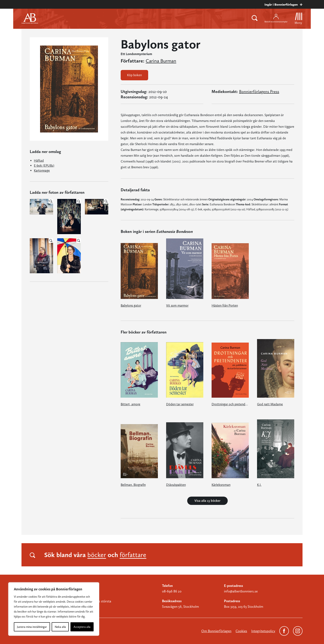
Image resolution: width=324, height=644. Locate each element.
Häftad (39, 161)
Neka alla (60, 627)
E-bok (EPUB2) (44, 166)
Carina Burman (161, 61)
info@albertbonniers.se (241, 591)
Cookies (241, 631)
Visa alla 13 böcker (207, 501)
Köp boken (134, 75)
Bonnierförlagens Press (259, 91)
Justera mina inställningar (32, 627)
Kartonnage (42, 170)
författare (133, 555)
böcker (97, 555)
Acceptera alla (82, 627)
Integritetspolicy (263, 631)
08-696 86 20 (172, 591)
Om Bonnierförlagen (216, 631)
